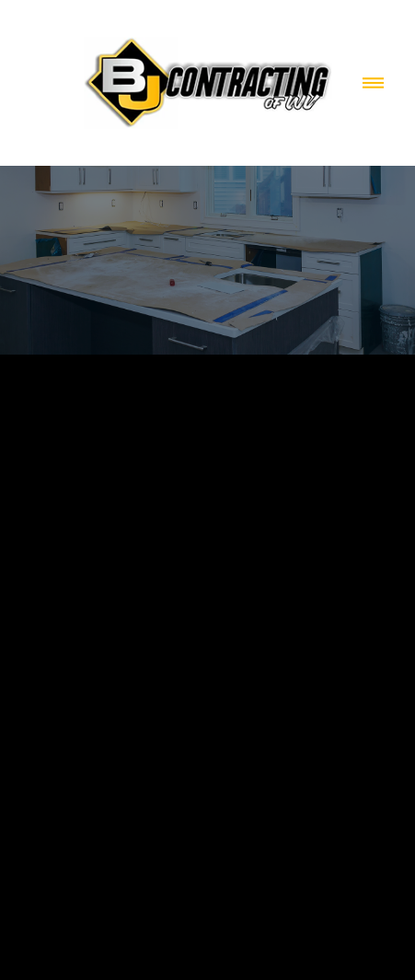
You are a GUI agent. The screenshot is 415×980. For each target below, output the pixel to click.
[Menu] (373, 83)
